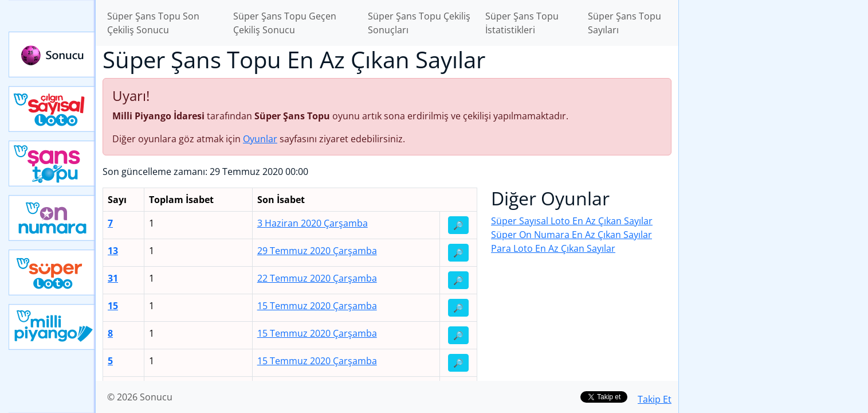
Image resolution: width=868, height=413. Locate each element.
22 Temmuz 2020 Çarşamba (317, 278)
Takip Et (655, 399)
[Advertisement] (773, 181)
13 (113, 251)
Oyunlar (260, 139)
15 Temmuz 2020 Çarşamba (317, 306)
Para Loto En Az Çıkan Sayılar (553, 248)
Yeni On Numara (52, 218)
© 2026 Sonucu (140, 397)
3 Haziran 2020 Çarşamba (313, 223)
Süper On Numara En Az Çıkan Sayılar (572, 235)
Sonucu (52, 54)
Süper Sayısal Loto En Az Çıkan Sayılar (572, 221)
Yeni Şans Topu (52, 163)
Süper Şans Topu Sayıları (625, 23)
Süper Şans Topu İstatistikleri (522, 23)
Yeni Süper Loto (52, 272)
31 (113, 278)
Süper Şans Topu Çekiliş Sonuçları (419, 23)
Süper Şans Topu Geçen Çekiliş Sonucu (285, 23)
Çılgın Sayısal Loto (52, 109)
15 (113, 306)
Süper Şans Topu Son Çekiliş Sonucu (153, 23)
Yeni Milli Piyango (52, 327)
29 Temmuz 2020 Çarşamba (317, 251)
